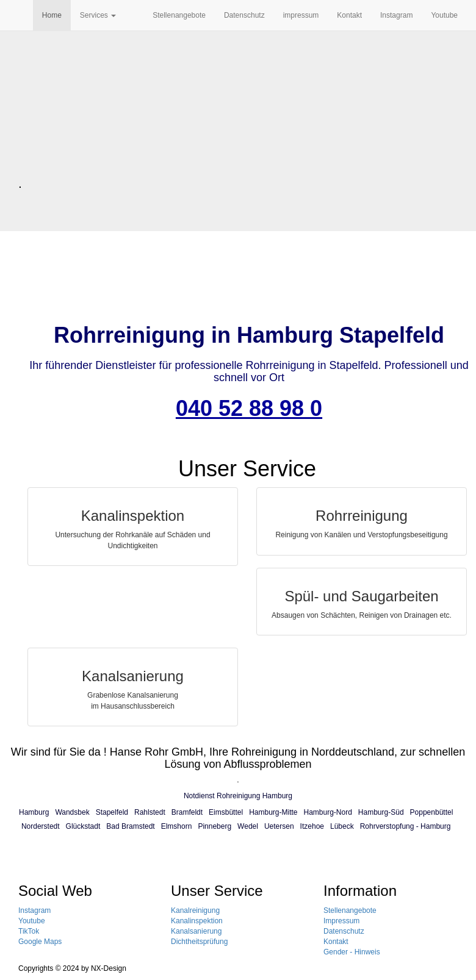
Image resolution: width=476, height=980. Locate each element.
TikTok (29, 931)
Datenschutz (244, 15)
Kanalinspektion (197, 921)
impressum (301, 15)
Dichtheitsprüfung (199, 942)
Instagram (396, 15)
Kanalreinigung (195, 910)
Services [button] (98, 15)
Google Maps (40, 942)
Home (52, 15)
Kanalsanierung (196, 931)
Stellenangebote (179, 15)
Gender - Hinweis (352, 952)
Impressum (341, 921)
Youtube (444, 15)
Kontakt (349, 15)
